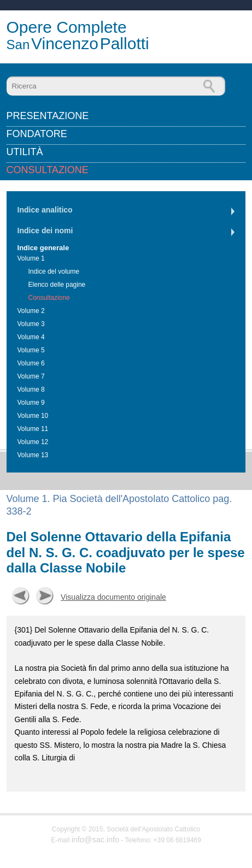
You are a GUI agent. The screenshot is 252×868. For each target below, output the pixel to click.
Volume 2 (31, 311)
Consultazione (48, 170)
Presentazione (48, 116)
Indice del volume (54, 271)
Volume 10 (33, 416)
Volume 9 (31, 403)
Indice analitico (45, 210)
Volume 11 (33, 429)
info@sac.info (95, 840)
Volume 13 (33, 455)
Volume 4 (31, 337)
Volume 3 (31, 324)
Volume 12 (33, 442)
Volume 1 (31, 258)
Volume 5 (31, 350)
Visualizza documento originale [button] (113, 597)
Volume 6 (31, 363)
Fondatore (37, 134)
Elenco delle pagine (57, 285)
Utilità (25, 152)
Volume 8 (31, 389)
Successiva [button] (45, 596)
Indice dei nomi (45, 231)
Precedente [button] (21, 596)
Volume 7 (31, 376)
